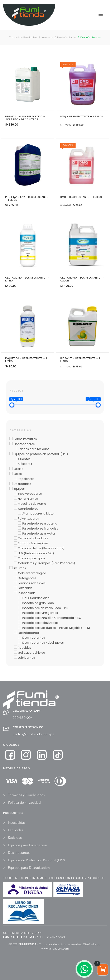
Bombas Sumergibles (33, 543)
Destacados (22, 484)
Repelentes (26, 479)
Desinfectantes (34, 638)
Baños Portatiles (25, 439)
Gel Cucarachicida (36, 598)
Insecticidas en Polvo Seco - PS (45, 608)
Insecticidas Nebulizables (40, 623)
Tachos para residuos (34, 449)
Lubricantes (26, 658)
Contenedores (24, 444)
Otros (18, 474)
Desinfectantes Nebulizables (43, 643)
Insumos (20, 568)
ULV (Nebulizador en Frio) (36, 553)
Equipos (19, 489)
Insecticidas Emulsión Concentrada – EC (52, 618)
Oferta (18, 469)
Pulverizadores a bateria (40, 523)
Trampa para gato (31, 558)
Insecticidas (27, 593)
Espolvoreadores (30, 494)
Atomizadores (28, 509)
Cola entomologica (32, 573)
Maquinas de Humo (32, 504)
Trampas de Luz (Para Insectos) (41, 548)
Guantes (24, 459)
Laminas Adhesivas (32, 583)
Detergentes (27, 578)
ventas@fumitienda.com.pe (34, 734)
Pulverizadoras (28, 518)
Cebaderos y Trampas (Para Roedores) (47, 563)
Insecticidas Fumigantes (40, 613)
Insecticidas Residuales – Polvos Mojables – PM (56, 628)
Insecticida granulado (38, 603)
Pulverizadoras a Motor (39, 534)
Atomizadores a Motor (39, 513)
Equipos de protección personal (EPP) (41, 454)
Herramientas (28, 499)
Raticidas (25, 648)
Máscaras (25, 464)
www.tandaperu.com (55, 949)
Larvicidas (25, 588)
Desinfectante (28, 633)
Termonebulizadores (33, 538)
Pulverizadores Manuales (40, 528)
